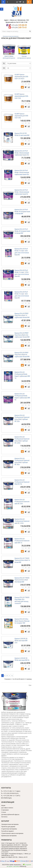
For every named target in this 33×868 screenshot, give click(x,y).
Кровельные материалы (9, 836)
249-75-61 (19, 27)
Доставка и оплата (7, 808)
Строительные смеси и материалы (12, 833)
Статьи (4, 812)
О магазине (5, 810)
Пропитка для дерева (8, 827)
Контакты (4, 817)
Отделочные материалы (9, 829)
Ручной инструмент (8, 831)
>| (12, 676)
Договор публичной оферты (10, 814)
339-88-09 (19, 25)
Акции (3, 805)
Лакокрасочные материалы (11, 36)
